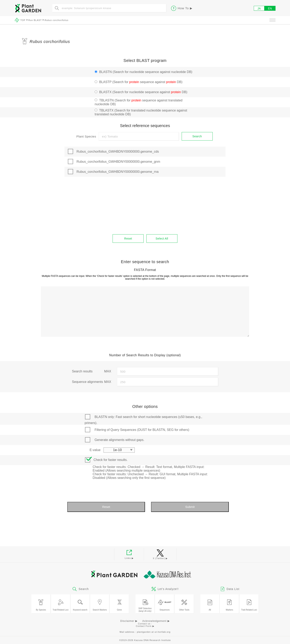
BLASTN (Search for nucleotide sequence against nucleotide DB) (146, 72)
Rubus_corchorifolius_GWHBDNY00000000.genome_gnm (118, 162)
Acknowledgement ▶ (156, 621)
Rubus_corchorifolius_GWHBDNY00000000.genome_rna (118, 172)
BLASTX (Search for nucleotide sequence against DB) (143, 92)
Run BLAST (35, 20)
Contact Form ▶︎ (145, 626)
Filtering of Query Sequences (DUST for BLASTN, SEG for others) (142, 430)
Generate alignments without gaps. (119, 440)
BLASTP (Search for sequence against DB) (141, 82)
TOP (23, 20)
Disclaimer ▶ (129, 621)
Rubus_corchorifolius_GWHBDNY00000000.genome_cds (118, 152)
